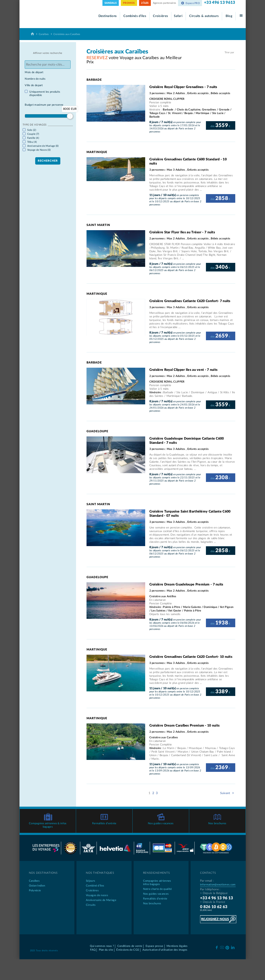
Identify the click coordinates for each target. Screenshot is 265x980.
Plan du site (106, 947)
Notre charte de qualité (158, 887)
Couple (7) (33, 134)
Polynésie (35, 888)
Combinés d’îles (135, 16)
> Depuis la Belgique (214, 891)
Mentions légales (177, 944)
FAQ (93, 947)
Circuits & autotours (204, 16)
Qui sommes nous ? (102, 944)
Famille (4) (33, 138)
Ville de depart (34, 85)
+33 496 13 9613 (220, 3)
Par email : (207, 878)
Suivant (228, 793)
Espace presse (154, 944)
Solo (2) (32, 130)
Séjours (90, 878)
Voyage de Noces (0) (39, 150)
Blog (229, 16)
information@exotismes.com (218, 882)
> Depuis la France (213, 900)
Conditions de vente (130, 944)
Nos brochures (217, 821)
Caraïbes (44, 34)
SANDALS (111, 3)
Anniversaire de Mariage (101, 898)
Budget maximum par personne (44, 105)
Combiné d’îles (95, 883)
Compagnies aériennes (161, 880)
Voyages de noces (97, 893)
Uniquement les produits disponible (45, 94)
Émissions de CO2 (128, 947)
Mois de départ (34, 72)
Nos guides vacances (161, 821)
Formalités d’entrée (104, 821)
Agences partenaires (165, 3)
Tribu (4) (32, 142)
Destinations (108, 16)
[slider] (70, 116)
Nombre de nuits (35, 79)
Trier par (229, 52)
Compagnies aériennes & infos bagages (48, 823)
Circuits (91, 903)
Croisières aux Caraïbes (67, 34)
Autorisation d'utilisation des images (165, 947)
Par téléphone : (210, 887)
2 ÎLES (145, 3)
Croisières (160, 16)
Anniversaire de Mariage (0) (43, 146)
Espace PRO (190, 3)
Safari (178, 16)
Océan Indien (37, 883)
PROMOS (129, 3)
